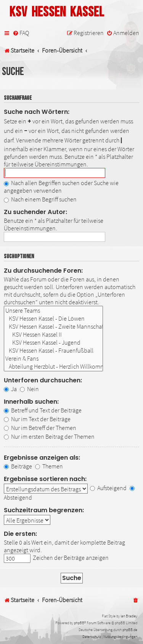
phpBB (79, 623)
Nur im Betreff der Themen (40, 428)
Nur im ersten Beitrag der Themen (49, 436)
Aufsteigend (108, 488)
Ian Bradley (129, 616)
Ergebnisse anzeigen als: (42, 458)
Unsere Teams (53, 311)
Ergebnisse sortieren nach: (45, 479)
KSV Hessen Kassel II (53, 335)
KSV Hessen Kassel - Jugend (53, 343)
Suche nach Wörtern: (37, 112)
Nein (29, 389)
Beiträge (18, 466)
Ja (10, 389)
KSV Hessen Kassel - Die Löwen (53, 319)
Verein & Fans (53, 359)
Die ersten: (20, 534)
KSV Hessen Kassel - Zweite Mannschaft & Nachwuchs (53, 327)
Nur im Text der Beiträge (37, 419)
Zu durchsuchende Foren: (43, 271)
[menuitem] (21, 33)
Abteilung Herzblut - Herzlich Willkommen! (53, 367)
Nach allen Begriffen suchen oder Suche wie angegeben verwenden (61, 187)
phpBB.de (130, 630)
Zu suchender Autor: (35, 212)
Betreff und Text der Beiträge (43, 410)
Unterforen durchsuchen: (43, 380)
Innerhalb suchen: (31, 402)
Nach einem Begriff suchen (40, 199)
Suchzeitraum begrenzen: (44, 510)
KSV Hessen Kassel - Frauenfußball (53, 351)
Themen (49, 466)
